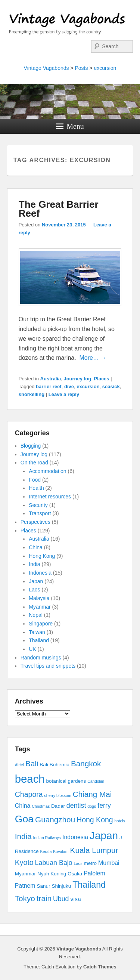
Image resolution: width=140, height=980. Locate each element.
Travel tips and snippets (48, 666)
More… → (93, 358)
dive (69, 387)
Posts (81, 68)
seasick (111, 387)
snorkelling (32, 394)
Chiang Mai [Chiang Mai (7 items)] (92, 794)
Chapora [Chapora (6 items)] (29, 794)
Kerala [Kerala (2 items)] (46, 851)
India (34, 564)
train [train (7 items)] (44, 898)
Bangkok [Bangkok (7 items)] (86, 763)
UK (32, 649)
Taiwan (37, 632)
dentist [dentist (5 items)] (76, 806)
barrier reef (49, 387)
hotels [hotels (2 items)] (120, 821)
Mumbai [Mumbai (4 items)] (109, 863)
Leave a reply (64, 394)
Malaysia (39, 598)
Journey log (77, 379)
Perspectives (35, 522)
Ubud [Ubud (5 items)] (61, 899)
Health (36, 488)
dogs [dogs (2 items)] (92, 806)
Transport (40, 513)
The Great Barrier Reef (59, 209)
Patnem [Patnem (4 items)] (25, 886)
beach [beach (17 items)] (30, 779)
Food (35, 480)
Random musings (41, 658)
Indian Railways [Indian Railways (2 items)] (47, 838)
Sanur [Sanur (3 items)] (44, 886)
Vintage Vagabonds (46, 68)
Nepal (36, 615)
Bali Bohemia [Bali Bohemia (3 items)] (55, 765)
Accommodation (47, 471)
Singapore (41, 624)
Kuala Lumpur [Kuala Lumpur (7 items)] (94, 850)
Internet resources (50, 497)
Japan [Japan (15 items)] (104, 836)
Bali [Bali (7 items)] (32, 763)
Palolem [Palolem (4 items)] (94, 873)
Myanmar (40, 607)
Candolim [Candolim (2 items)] (96, 781)
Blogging (31, 446)
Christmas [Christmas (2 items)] (41, 806)
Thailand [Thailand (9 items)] (89, 885)
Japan (36, 581)
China (36, 547)
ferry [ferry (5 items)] (104, 806)
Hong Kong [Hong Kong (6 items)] (95, 820)
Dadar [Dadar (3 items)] (58, 806)
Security (38, 505)
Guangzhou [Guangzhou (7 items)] (55, 820)
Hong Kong (42, 556)
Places (101, 379)
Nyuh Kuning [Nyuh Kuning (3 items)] (52, 874)
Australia (51, 379)
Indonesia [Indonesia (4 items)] (75, 837)
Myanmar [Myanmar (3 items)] (25, 874)
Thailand (39, 640)
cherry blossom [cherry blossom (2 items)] (58, 795)
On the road (34, 463)
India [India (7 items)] (23, 836)
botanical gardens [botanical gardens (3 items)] (66, 781)
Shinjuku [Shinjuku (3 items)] (61, 886)
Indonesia (40, 573)
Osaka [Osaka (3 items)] (75, 874)
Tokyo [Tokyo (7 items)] (25, 898)
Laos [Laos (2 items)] (78, 863)
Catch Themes (100, 967)
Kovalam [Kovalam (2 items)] (61, 851)
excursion (105, 68)
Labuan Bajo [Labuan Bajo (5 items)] (54, 863)
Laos (34, 590)
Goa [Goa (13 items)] (24, 819)
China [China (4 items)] (23, 806)
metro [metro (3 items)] (91, 863)
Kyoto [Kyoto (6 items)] (24, 862)
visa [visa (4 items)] (75, 899)
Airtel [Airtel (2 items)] (19, 765)
